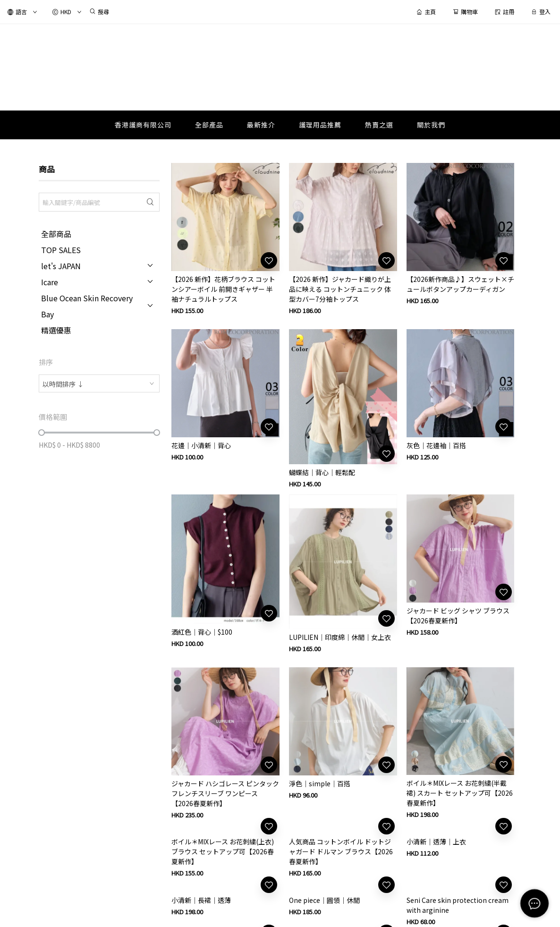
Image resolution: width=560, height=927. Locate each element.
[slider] (42, 433)
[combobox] (99, 383)
